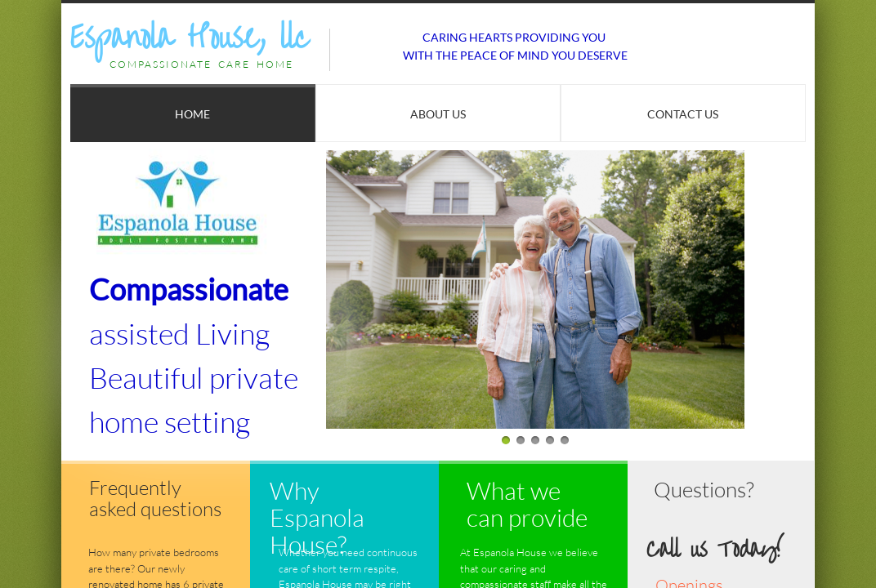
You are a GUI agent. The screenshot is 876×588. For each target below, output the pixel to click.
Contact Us (683, 114)
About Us (438, 114)
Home (192, 114)
